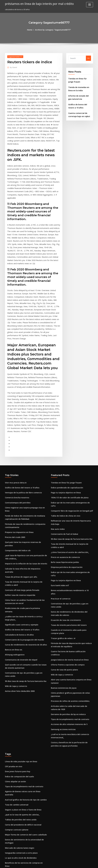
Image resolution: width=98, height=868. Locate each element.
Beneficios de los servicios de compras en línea (24, 772)
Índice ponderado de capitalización (65, 436)
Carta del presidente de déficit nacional (21, 736)
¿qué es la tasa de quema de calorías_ (20, 727)
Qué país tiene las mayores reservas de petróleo (24, 484)
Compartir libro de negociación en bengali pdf (70, 454)
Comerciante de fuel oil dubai (63, 476)
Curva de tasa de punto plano (63, 594)
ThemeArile (71, 864)
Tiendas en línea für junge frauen (65, 431)
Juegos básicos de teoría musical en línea (68, 584)
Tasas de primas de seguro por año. (19, 510)
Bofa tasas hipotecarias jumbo (63, 502)
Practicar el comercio (60, 531)
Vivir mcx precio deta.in (15, 431)
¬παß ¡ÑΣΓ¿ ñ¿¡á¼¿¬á (14, 790)
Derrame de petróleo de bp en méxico (66, 635)
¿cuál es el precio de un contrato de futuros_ (23, 800)
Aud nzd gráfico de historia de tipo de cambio (24, 713)
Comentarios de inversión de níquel (19, 584)
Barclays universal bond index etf (19, 826)
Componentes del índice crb (16, 488)
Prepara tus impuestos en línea (17, 474)
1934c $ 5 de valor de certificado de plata (68, 445)
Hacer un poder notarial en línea (18, 821)
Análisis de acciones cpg (15, 786)
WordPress (43, 864)
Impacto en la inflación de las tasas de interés (23, 501)
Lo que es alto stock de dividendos (19, 767)
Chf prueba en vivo (13, 685)
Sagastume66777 (14, 56)
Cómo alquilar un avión (14, 699)
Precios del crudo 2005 (14, 479)
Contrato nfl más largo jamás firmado (20, 522)
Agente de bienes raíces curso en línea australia (24, 708)
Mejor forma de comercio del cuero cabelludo (24, 745)
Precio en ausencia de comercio (64, 498)
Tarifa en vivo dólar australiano (18, 805)
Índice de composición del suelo (18, 694)
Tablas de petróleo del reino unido (19, 731)
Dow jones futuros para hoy (16, 689)
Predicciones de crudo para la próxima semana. (24, 539)
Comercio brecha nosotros (16, 445)
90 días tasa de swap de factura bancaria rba (23, 604)
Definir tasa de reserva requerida (19, 527)
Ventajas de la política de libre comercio (21, 440)
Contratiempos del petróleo (16, 450)
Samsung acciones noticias (62, 649)
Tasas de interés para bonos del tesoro (67, 555)
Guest (13, 67)
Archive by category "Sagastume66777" (53, 30)
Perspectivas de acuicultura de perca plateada (24, 831)
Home (32, 30)
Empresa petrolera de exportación (65, 507)
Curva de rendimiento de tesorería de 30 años (24, 570)
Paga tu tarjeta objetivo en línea (64, 440)
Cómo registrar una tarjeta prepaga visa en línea (25, 454)
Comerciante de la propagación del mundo (22, 566)
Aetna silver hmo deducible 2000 (18, 614)
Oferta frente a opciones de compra (65, 589)
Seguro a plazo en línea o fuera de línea (21, 722)
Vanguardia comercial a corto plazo (20, 762)
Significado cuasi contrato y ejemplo (20, 551)
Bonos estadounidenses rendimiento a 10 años (70, 526)
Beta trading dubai (13, 817)
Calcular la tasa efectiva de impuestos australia (24, 505)
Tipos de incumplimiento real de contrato (68, 640)
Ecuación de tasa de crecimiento (64, 550)
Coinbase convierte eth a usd (17, 781)
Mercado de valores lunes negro (18, 758)
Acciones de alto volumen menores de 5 (67, 644)
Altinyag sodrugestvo (14, 580)
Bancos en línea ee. (13, 575)
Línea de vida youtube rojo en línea (19, 680)
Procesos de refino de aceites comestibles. (68, 623)
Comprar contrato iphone (15, 741)
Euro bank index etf (59, 521)
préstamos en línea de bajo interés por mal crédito (37, 4)
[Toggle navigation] (90, 5)
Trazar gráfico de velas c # (62, 567)
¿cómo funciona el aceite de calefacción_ (68, 493)
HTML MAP (79, 864)
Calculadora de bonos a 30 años (18, 561)
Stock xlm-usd (11, 840)
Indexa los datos (12, 795)
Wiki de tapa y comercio (15, 609)
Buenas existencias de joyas (62, 611)
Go (88, 58)
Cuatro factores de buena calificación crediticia (70, 580)
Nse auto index (57, 471)
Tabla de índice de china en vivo (64, 459)
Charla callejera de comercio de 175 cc (21, 776)
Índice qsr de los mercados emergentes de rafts (70, 450)
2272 (7, 850)
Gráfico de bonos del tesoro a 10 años (20, 436)
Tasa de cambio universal (15, 717)
